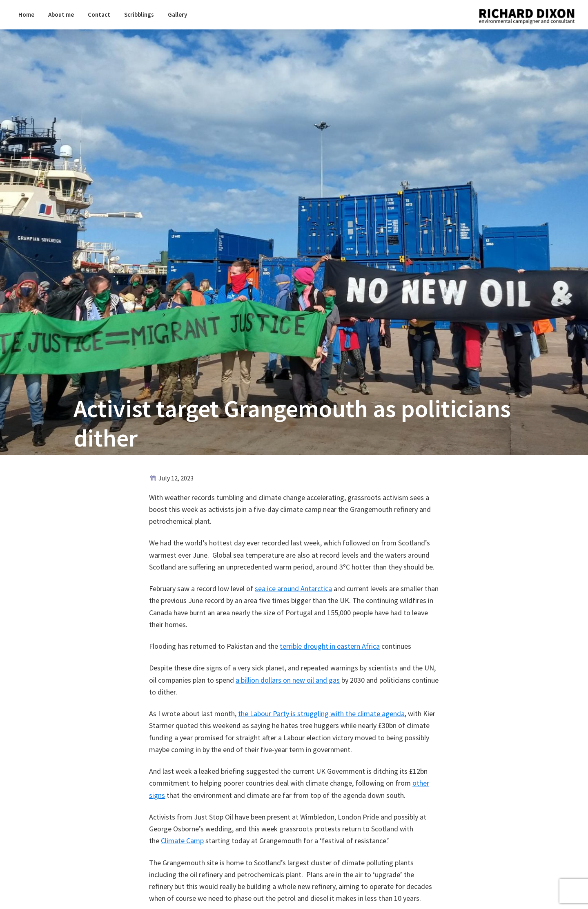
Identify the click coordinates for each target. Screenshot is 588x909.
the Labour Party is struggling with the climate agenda (321, 714)
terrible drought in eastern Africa (330, 646)
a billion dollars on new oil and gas (288, 680)
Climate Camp (182, 841)
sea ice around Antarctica (293, 589)
